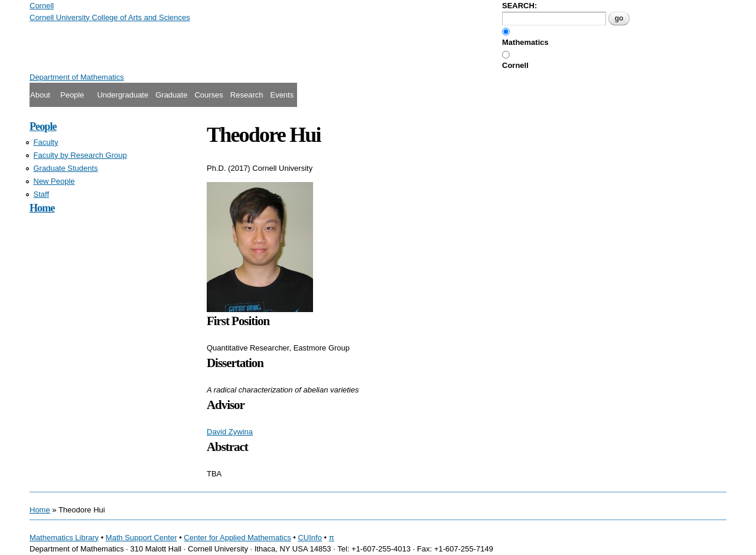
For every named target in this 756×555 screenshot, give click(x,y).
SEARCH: (519, 6)
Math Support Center (141, 538)
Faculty (46, 142)
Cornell (515, 65)
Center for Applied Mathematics (237, 538)
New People (54, 181)
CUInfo (309, 538)
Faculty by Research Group (80, 155)
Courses (208, 95)
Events (282, 95)
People (72, 95)
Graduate (171, 95)
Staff (42, 194)
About (40, 95)
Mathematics (525, 42)
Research (247, 95)
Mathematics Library (64, 538)
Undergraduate (123, 95)
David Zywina (230, 432)
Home (42, 208)
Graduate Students (66, 168)
